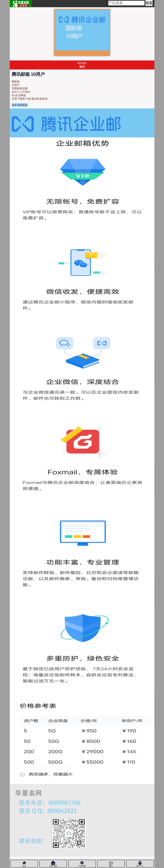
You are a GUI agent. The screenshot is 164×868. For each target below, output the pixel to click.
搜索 (149, 3)
